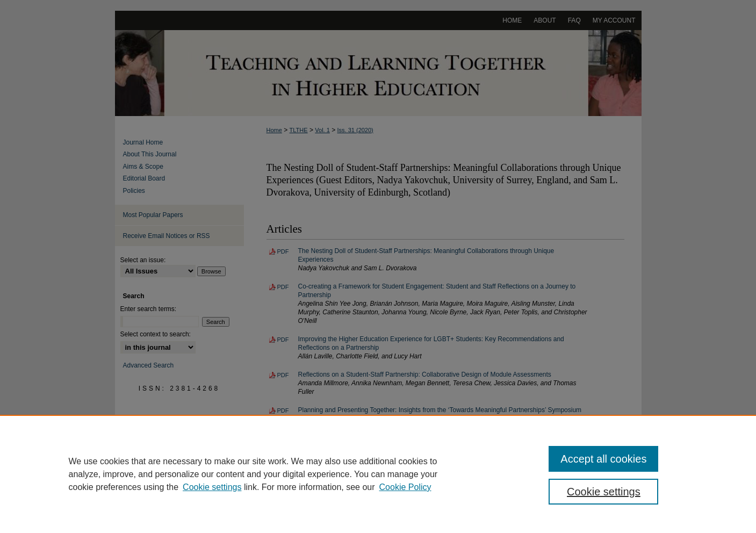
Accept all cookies (603, 459)
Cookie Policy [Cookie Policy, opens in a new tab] (405, 487)
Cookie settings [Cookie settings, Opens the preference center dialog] (604, 492)
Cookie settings (212, 487)
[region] (378, 474)
